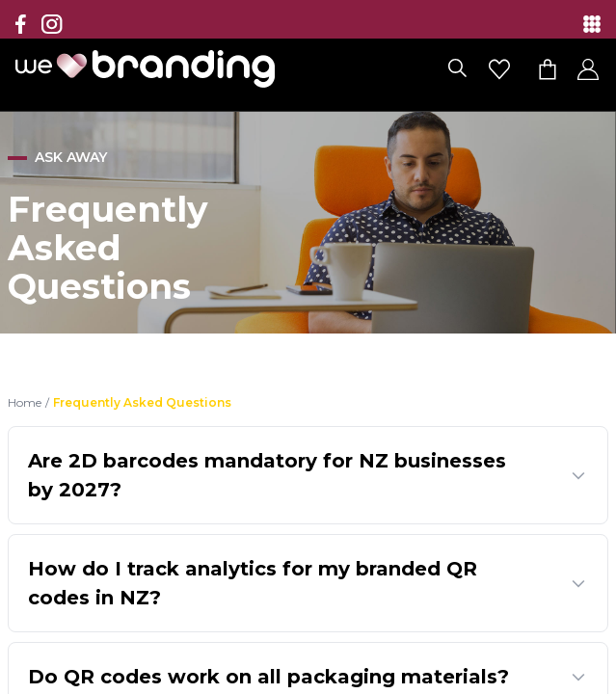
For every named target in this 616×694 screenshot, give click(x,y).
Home (25, 402)
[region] (308, 347)
